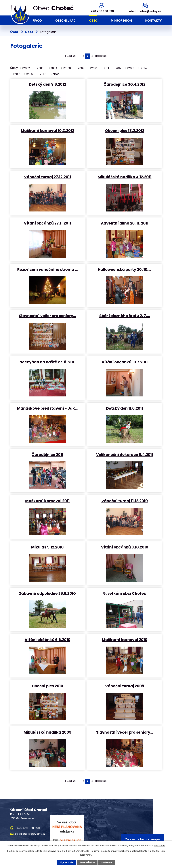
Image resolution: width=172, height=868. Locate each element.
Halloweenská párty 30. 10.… (125, 269)
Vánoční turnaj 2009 (125, 686)
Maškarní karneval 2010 (125, 640)
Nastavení (107, 862)
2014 (144, 68)
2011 (106, 68)
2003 (40, 68)
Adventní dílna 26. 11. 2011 (125, 223)
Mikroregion (121, 21)
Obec (93, 21)
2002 (27, 68)
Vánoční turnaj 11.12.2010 (125, 501)
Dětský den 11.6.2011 (125, 408)
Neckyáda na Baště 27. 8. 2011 (48, 362)
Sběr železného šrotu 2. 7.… (125, 316)
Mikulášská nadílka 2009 (47, 732)
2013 (131, 68)
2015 (17, 74)
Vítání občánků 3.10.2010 (125, 547)
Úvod (37, 21)
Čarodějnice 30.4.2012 (125, 84)
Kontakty (154, 21)
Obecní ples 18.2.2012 (125, 130)
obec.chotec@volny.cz (145, 11)
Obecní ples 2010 (47, 686)
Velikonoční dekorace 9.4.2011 (125, 454)
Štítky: (14, 68)
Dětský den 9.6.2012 (48, 84)
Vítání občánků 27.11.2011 (47, 223)
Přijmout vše (67, 862)
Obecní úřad (65, 21)
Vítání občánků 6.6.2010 (48, 640)
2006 (67, 68)
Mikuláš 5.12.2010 (47, 547)
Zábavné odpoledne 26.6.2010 (47, 593)
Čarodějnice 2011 (47, 454)
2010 (94, 68)
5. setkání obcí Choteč (125, 593)
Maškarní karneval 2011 (47, 501)
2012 (118, 68)
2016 (30, 74)
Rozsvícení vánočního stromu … (48, 269)
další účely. (160, 846)
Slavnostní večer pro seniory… (48, 316)
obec (56, 74)
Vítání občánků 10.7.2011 (125, 362)
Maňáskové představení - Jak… (47, 408)
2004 (54, 68)
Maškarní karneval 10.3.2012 (48, 130)
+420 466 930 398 (101, 11)
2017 (43, 74)
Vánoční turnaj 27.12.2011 (48, 177)
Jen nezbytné (87, 862)
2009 (81, 68)
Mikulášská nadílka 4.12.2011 (125, 177)
